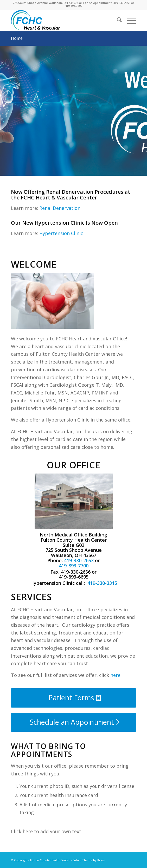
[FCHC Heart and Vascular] (61, 21)
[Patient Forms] (73, 698)
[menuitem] (117, 21)
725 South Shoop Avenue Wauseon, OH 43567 (45, 3)
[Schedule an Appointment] (73, 722)
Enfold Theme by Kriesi (89, 860)
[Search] (117, 21)
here (115, 675)
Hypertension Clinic (61, 233)
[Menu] (129, 21)
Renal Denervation (60, 208)
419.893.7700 (74, 6)
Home (17, 38)
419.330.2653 (122, 3)
